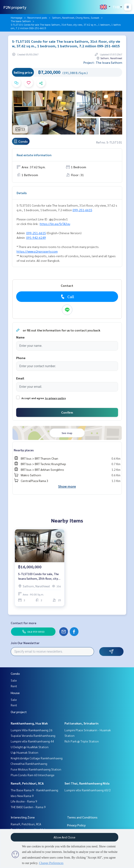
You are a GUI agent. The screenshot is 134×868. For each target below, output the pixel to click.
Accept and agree (33, 398)
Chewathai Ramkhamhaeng (29, 763)
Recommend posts (37, 18)
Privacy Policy (76, 825)
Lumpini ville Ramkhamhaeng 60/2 (88, 790)
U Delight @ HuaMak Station (30, 747)
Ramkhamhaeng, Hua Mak (29, 723)
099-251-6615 (82, 210)
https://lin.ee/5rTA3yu (55, 224)
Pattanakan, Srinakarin (82, 723)
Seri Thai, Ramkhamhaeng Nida (87, 783)
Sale (14, 680)
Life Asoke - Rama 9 (24, 801)
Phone (21, 358)
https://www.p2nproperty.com (37, 251)
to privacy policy (55, 398)
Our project (19, 712)
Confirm (67, 412)
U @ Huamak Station (24, 752)
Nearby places (24, 450)
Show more (67, 486)
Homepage (17, 18)
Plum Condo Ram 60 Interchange (33, 775)
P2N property (15, 7)
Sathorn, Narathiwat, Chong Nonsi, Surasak (76, 18)
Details (22, 193)
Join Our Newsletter (25, 643)
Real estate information (34, 155)
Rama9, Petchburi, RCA (27, 783)
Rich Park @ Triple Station (82, 741)
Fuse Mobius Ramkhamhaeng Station (36, 769)
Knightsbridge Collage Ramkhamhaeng (37, 758)
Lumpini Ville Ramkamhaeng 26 (32, 730)
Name (20, 337)
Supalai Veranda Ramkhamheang (33, 735)
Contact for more (23, 623)
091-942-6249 (36, 237)
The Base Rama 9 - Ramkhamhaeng (34, 790)
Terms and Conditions (82, 817)
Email (20, 378)
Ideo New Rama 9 (22, 796)
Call (67, 297)
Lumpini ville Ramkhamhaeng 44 (32, 741)
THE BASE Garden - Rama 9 (28, 807)
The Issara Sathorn (21, 21)
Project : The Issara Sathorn (103, 62)
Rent (14, 686)
